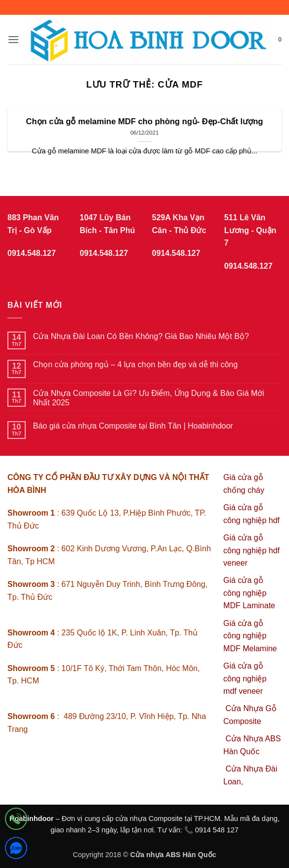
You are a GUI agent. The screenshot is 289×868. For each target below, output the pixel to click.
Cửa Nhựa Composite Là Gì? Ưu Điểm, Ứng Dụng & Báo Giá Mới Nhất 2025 (149, 398)
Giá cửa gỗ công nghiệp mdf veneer (245, 678)
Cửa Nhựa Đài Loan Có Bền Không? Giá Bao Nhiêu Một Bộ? (141, 336)
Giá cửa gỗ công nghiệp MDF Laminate (249, 593)
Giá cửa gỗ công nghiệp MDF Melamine (250, 636)
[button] (13, 39)
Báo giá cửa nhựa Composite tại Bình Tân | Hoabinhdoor (133, 426)
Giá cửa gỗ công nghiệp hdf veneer (251, 550)
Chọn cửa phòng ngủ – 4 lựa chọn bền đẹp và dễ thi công (135, 364)
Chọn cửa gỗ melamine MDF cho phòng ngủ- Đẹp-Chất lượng (145, 121)
